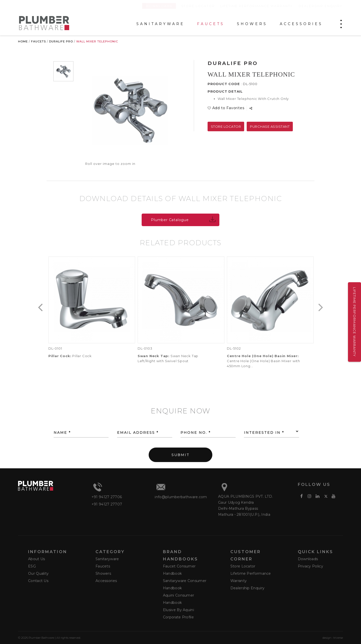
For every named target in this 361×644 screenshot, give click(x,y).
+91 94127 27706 (107, 497)
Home (23, 41)
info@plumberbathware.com (181, 497)
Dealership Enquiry (320, 6)
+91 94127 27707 (107, 504)
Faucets (38, 41)
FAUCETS (211, 24)
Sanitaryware (107, 559)
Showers (103, 573)
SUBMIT (180, 468)
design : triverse (333, 638)
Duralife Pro (61, 41)
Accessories (106, 581)
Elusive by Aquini (178, 610)
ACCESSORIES (301, 24)
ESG (32, 566)
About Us (36, 559)
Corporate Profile (178, 617)
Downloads (159, 6)
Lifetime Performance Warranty (256, 6)
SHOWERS (252, 24)
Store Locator (198, 6)
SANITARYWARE (160, 24)
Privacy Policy (310, 566)
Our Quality (38, 573)
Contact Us (38, 581)
